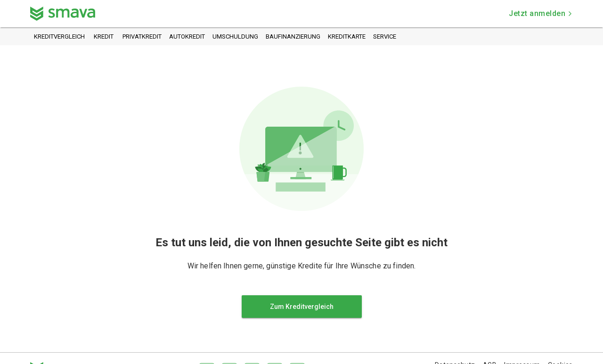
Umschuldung (235, 37)
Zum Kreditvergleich (302, 307)
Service (385, 37)
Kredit (104, 37)
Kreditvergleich (59, 37)
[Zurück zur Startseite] (63, 14)
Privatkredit (142, 37)
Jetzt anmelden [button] (541, 13)
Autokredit (187, 37)
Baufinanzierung (293, 37)
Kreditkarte (347, 37)
